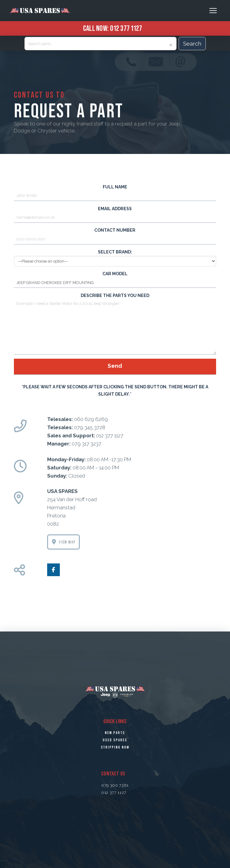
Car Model (115, 279)
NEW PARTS (115, 733)
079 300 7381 (115, 785)
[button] (213, 11)
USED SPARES (115, 740)
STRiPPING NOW (115, 747)
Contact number (115, 235)
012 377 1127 (126, 28)
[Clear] (171, 45)
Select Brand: (115, 257)
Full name (115, 192)
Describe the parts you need (115, 299)
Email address (115, 214)
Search (192, 44)
